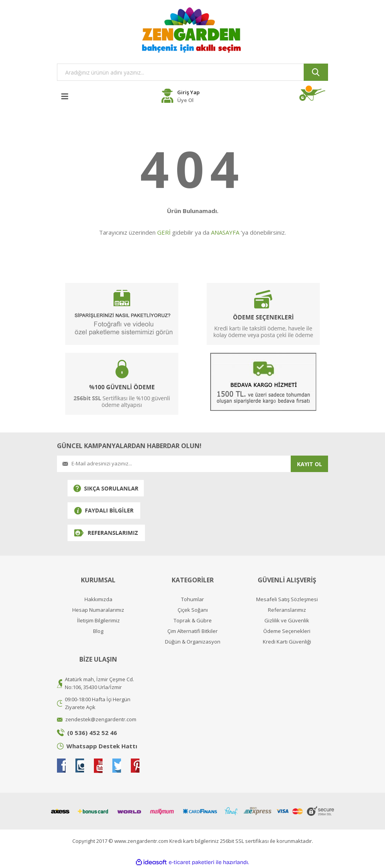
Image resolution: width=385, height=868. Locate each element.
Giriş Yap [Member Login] (188, 92)
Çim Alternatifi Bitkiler (192, 631)
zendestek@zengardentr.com (101, 719)
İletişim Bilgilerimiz (98, 621)
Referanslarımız (287, 610)
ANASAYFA (225, 232)
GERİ (164, 232)
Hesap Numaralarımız (98, 610)
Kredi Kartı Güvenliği (287, 642)
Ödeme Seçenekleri (287, 631)
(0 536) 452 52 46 (92, 733)
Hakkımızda (98, 599)
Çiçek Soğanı (193, 610)
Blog (98, 631)
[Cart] (314, 95)
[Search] (192, 72)
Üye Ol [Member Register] (185, 100)
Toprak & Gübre (193, 621)
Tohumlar (192, 599)
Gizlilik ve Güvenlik (287, 621)
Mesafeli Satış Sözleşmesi (287, 599)
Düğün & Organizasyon (193, 642)
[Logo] (192, 30)
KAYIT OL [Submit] (310, 464)
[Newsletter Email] (174, 464)
